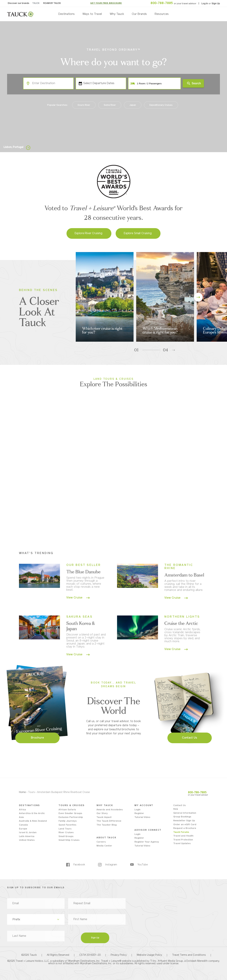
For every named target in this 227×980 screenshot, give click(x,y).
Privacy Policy (119, 955)
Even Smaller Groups (70, 814)
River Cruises (66, 833)
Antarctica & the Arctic (32, 814)
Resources (162, 14)
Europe (23, 829)
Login (137, 810)
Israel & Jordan (28, 833)
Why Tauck (117, 14)
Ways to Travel (92, 14)
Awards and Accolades (110, 810)
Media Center (104, 846)
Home (22, 792)
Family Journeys (68, 821)
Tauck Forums (181, 832)
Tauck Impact (104, 817)
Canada (23, 825)
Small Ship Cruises (69, 840)
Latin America (27, 837)
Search (194, 83)
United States (27, 840)
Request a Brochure (185, 828)
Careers (101, 842)
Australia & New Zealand (33, 821)
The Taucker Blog (106, 825)
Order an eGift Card (185, 825)
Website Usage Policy (149, 955)
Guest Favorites (67, 825)
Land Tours (65, 829)
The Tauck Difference (109, 821)
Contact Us (179, 806)
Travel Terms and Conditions (189, 955)
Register (139, 814)
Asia (21, 817)
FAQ (175, 809)
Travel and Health (183, 836)
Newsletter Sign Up (184, 821)
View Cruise (78, 598)
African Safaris (67, 810)
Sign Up (216, 4)
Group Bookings (182, 817)
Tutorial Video (142, 817)
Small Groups (66, 837)
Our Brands (139, 14)
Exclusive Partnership (71, 817)
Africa (22, 810)
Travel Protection (183, 840)
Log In (205, 4)
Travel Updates (182, 844)
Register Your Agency (147, 842)
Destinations (67, 14)
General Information (185, 813)
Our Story (102, 814)
